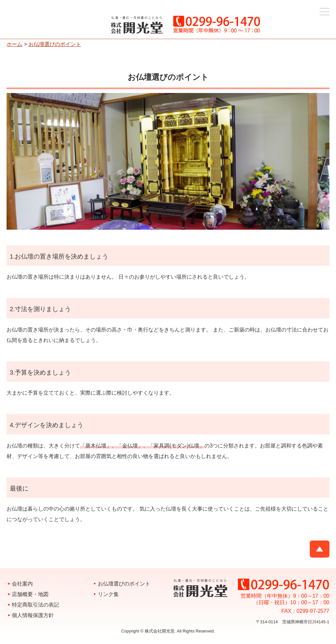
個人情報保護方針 (33, 615)
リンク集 (108, 594)
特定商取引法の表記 (35, 605)
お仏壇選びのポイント (55, 44)
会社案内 (22, 584)
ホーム (14, 44)
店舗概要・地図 (30, 594)
